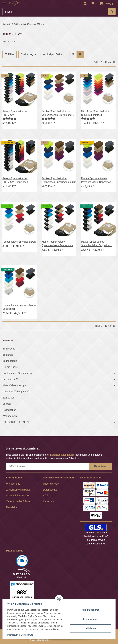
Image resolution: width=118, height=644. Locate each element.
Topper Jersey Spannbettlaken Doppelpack (19, 307)
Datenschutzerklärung (62, 455)
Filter (10, 54)
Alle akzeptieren (90, 610)
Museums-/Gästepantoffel (17, 392)
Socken (7, 404)
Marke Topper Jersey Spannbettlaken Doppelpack (96, 244)
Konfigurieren (90, 619)
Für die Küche (10, 367)
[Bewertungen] (9, 119)
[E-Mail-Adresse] (48, 466)
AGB (46, 496)
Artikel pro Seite (52, 54)
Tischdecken (9, 410)
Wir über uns (13, 484)
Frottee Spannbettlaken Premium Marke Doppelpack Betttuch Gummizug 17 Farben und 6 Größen (98, 180)
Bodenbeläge (10, 361)
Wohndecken (10, 416)
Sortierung (27, 54)
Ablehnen (90, 628)
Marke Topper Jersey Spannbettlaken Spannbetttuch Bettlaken (59, 244)
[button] (85, 4)
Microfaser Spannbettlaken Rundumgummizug (96, 113)
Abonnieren (100, 466)
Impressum (13, 635)
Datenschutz (27, 635)
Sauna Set (8, 398)
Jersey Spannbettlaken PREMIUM (15, 113)
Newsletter (12, 507)
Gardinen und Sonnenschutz (18, 373)
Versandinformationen (18, 496)
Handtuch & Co (11, 379)
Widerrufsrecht (51, 484)
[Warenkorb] (106, 4)
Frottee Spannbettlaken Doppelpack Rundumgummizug (59, 180)
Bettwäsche (9, 349)
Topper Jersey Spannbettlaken (19, 242)
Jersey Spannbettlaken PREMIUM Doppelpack (15, 180)
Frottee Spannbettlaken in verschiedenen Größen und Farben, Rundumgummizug (57, 113)
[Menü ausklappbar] (4, 2)
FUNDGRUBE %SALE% (16, 422)
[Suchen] (55, 12)
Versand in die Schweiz (19, 501)
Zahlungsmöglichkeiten (19, 490)
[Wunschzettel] (93, 4)
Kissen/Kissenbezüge (14, 385)
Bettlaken (8, 355)
